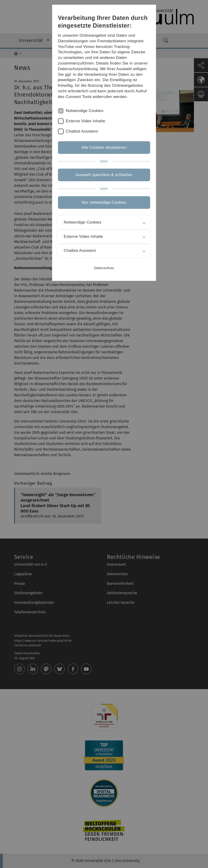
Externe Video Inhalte (86, 121)
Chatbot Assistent (82, 131)
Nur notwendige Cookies (104, 202)
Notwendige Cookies (85, 111)
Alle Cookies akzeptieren (104, 147)
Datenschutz (104, 268)
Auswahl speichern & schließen (104, 175)
